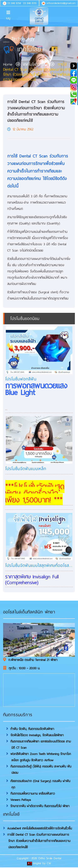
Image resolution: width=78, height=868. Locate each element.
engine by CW (39, 863)
